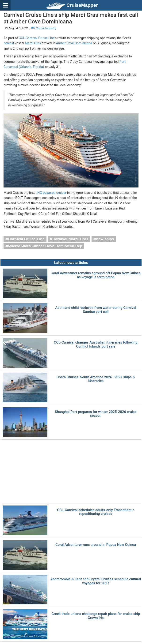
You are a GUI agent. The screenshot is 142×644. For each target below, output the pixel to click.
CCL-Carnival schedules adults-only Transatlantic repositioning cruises (96, 512)
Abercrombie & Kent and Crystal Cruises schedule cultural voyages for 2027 (96, 581)
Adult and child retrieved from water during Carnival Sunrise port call (96, 310)
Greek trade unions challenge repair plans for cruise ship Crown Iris (96, 616)
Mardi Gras (33, 43)
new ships (105, 239)
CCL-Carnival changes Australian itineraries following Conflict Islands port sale (96, 344)
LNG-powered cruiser (51, 193)
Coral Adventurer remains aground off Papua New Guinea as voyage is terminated (96, 275)
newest (9, 43)
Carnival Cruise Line (26, 239)
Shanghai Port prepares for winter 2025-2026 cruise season (96, 414)
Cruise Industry (44, 28)
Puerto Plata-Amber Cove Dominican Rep (45, 246)
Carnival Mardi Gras (70, 239)
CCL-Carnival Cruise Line (37, 38)
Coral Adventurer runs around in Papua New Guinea (96, 545)
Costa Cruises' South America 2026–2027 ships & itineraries (96, 379)
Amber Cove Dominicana (74, 43)
